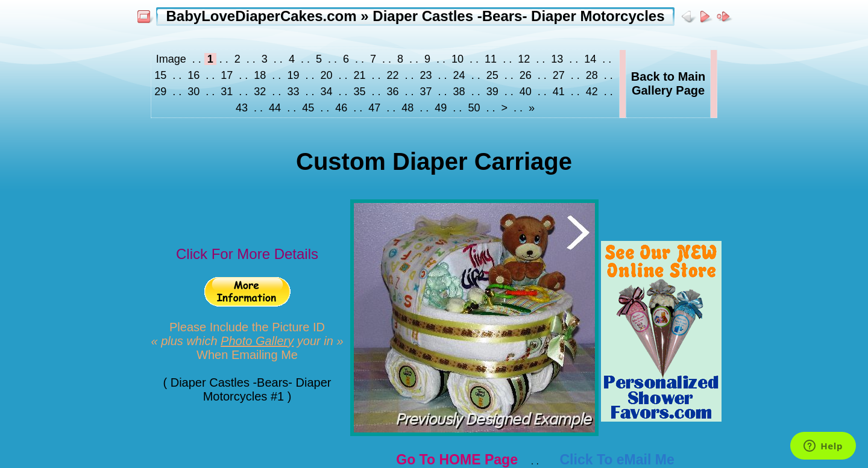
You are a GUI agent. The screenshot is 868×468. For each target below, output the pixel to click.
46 (341, 108)
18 (260, 75)
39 (492, 92)
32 (260, 92)
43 (243, 108)
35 (359, 92)
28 (592, 75)
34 (326, 92)
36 (393, 92)
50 (474, 108)
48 (407, 108)
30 (193, 92)
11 (491, 59)
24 (459, 75)
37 (426, 92)
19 (293, 75)
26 (526, 75)
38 (459, 92)
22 (393, 75)
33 (293, 92)
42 (592, 92)
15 (162, 75)
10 (458, 59)
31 (227, 92)
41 (559, 92)
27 (559, 75)
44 (275, 108)
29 (162, 92)
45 (308, 108)
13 (557, 59)
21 (359, 75)
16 (193, 75)
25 (492, 75)
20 (326, 75)
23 (426, 75)
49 (441, 108)
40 (526, 92)
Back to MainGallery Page (668, 83)
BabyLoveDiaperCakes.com (261, 16)
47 (374, 108)
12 (524, 59)
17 (227, 75)
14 (590, 59)
